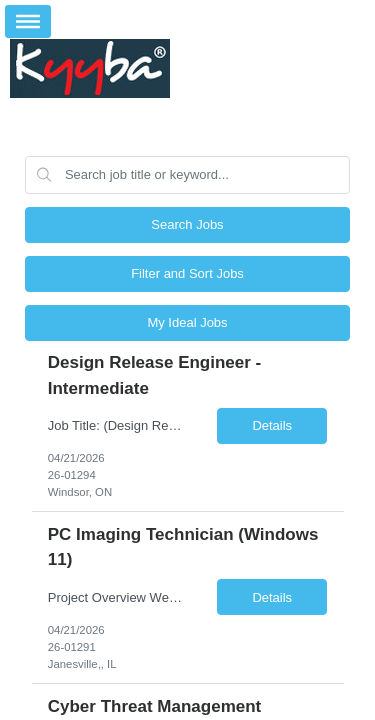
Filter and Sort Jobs (187, 273)
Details (272, 425)
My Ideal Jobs (187, 322)
